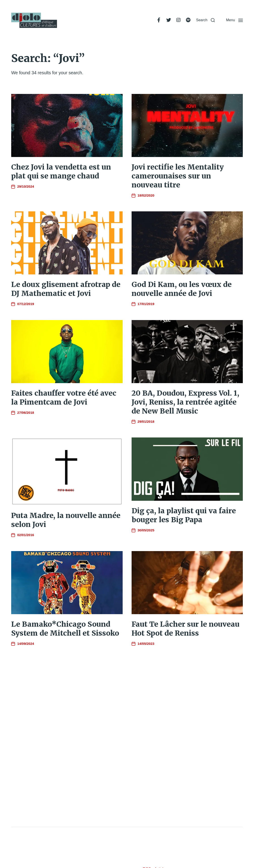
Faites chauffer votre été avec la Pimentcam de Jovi (64, 398)
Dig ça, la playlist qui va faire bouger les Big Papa (184, 515)
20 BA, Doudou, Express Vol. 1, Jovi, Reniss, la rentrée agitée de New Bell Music (185, 402)
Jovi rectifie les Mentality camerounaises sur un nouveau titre (178, 176)
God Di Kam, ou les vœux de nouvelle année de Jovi (182, 289)
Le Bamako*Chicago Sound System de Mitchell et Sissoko (65, 629)
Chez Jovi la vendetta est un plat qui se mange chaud (61, 172)
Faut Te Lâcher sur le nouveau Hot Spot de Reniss (186, 629)
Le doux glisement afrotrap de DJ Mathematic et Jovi (66, 289)
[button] (205, 20)
